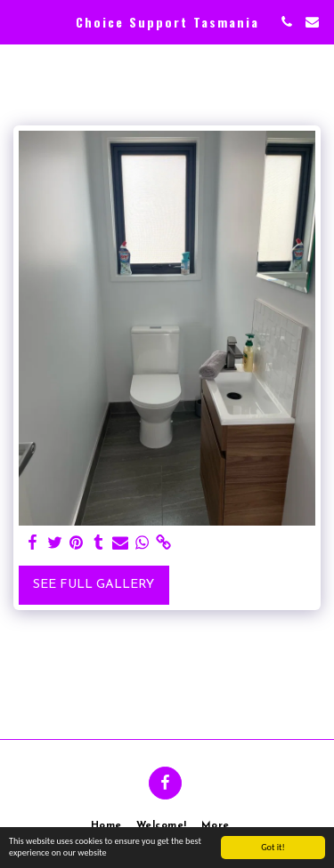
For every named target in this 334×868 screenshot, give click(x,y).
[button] (20, 21)
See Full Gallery (94, 585)
